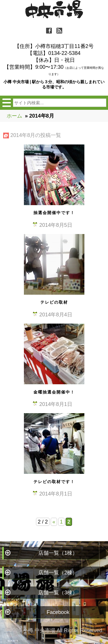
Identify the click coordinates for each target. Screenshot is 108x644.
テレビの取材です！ (54, 482)
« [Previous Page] (54, 522)
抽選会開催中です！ (54, 213)
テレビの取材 (54, 302)
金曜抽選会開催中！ (54, 392)
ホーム (14, 116)
